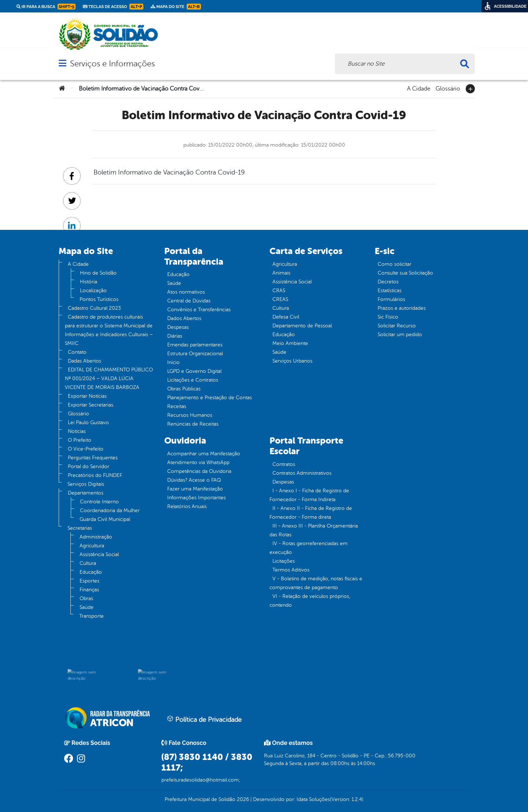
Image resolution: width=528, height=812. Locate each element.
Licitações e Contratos (193, 380)
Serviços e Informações (112, 64)
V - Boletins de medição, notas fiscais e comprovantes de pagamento (316, 583)
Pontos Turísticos (99, 299)
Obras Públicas (184, 389)
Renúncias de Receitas (193, 424)
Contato (77, 352)
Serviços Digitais (86, 484)
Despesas (178, 327)
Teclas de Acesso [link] (113, 7)
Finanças (89, 590)
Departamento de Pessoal (302, 326)
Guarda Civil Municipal (105, 519)
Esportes (89, 581)
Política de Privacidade (204, 719)
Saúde (87, 607)
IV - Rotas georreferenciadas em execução (309, 548)
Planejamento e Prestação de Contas (210, 398)
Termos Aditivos (291, 570)
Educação (91, 572)
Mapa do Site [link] (176, 7)
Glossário (448, 88)
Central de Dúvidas (189, 301)
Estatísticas (390, 291)
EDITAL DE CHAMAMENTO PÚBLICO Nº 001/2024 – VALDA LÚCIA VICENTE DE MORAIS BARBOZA (109, 379)
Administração (96, 537)
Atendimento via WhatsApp (198, 462)
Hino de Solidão (98, 273)
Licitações (284, 561)
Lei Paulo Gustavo (88, 422)
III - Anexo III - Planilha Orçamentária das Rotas (314, 530)
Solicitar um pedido (400, 335)
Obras (86, 598)
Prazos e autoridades (402, 308)
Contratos (284, 464)
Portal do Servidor (89, 466)
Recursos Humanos (190, 415)
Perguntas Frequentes (93, 458)
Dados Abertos (184, 318)
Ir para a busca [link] (46, 7)
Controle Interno (99, 502)
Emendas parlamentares (195, 345)
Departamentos (86, 493)
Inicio (173, 362)
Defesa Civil (286, 317)
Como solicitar (395, 264)
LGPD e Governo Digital (194, 371)
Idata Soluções (313, 799)
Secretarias (80, 528)
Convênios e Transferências (199, 310)
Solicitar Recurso (397, 326)
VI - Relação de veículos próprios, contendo (310, 601)
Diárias (175, 336)
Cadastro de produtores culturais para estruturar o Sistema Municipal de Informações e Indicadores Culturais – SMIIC (109, 330)
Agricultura (92, 546)
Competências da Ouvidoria (199, 471)
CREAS (280, 299)
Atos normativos (186, 292)
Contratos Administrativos (302, 473)
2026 (242, 799)
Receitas (177, 406)
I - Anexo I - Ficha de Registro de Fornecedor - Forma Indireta (309, 495)
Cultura (88, 563)
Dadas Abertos (85, 361)
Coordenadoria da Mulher (110, 510)
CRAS (279, 291)
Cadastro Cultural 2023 (94, 308)
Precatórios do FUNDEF (95, 475)
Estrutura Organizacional (195, 354)
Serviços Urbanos (292, 361)
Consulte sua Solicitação (405, 273)
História (89, 282)
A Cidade (419, 88)
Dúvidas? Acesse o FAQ (194, 480)
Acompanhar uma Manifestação (204, 454)
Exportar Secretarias (91, 405)
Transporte (91, 616)
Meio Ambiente (290, 343)
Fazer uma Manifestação (195, 489)
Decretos (388, 282)
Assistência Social (99, 554)
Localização (93, 291)
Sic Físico (388, 317)
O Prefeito (80, 440)
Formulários (391, 299)
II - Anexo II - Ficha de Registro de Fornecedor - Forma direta (311, 513)
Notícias (77, 431)
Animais (281, 273)
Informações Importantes (197, 498)
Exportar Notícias (87, 396)
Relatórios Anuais (187, 506)
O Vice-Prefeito (86, 449)
